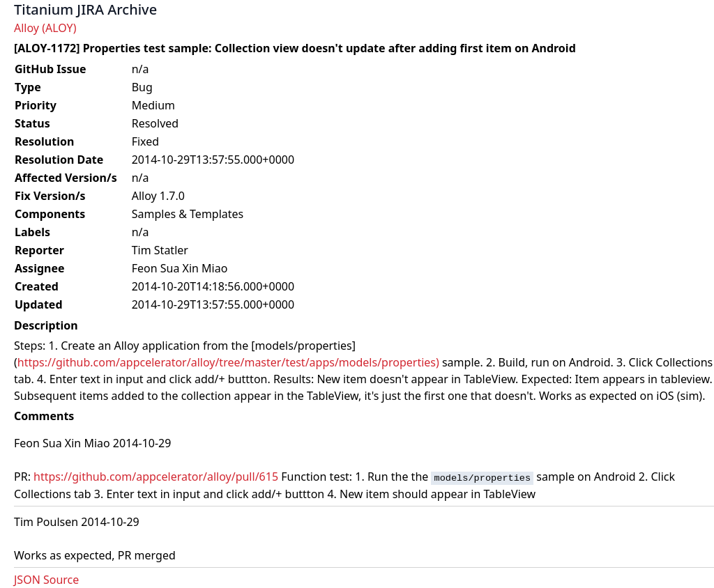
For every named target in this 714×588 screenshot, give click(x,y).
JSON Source (46, 580)
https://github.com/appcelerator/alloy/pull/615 (156, 477)
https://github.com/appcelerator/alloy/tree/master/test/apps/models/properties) (228, 362)
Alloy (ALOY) (45, 28)
